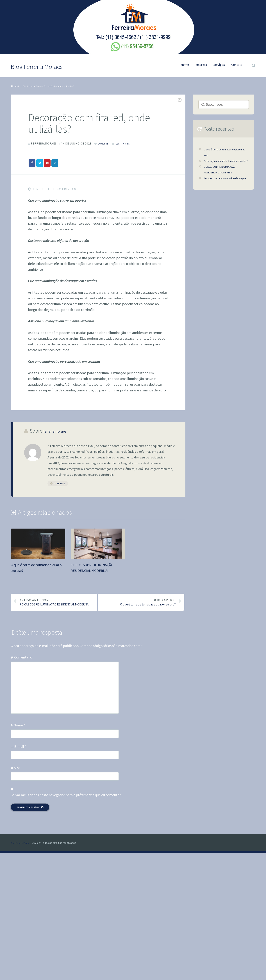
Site (17, 895)
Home (185, 65)
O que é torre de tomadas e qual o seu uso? (138, 723)
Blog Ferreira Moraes (24, 970)
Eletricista (129, 143)
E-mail (20, 873)
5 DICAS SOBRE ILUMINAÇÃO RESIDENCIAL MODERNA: (57, 723)
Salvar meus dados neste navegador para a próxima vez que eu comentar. (66, 922)
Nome (19, 852)
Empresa (201, 65)
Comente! (105, 143)
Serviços (219, 65)
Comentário (23, 784)
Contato (237, 65)
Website (60, 598)
